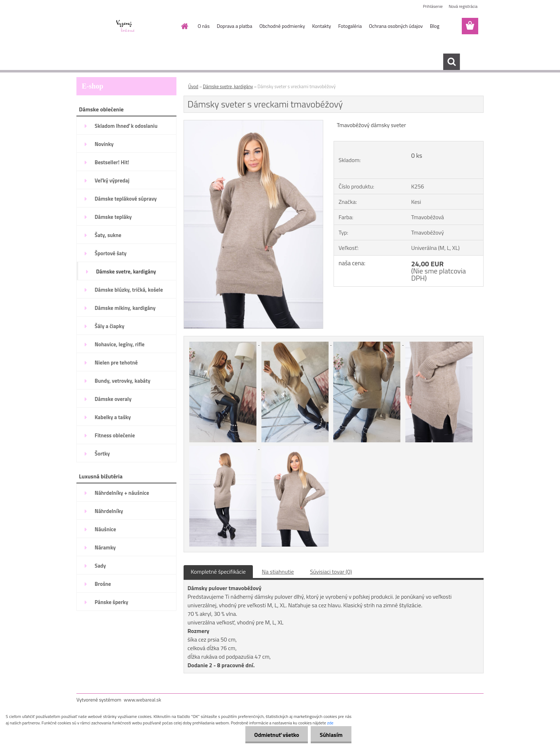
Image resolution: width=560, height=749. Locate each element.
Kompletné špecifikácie (218, 572)
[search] (451, 62)
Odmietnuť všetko (276, 735)
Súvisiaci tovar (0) (331, 572)
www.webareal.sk (143, 700)
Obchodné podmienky (282, 26)
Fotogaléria (350, 26)
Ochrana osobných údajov (396, 26)
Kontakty (322, 26)
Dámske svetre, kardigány (228, 86)
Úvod (193, 86)
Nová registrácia (463, 6)
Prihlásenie (433, 6)
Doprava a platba (234, 26)
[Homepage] (184, 26)
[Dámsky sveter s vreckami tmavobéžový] (253, 123)
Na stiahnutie (278, 572)
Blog (435, 26)
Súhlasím (331, 735)
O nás (204, 26)
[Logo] (126, 26)
